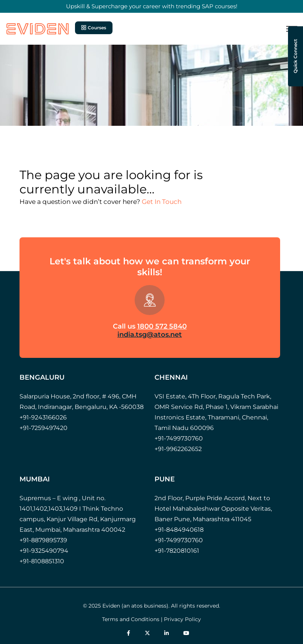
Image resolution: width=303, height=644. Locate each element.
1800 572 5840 (162, 326)
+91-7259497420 (43, 428)
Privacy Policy (182, 619)
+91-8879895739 (43, 540)
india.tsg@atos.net (150, 335)
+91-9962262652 (178, 449)
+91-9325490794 (44, 551)
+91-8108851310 (42, 561)
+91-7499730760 (179, 438)
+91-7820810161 (177, 551)
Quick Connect (295, 57)
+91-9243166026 (43, 417)
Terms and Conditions (131, 619)
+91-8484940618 (179, 530)
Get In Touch (162, 202)
